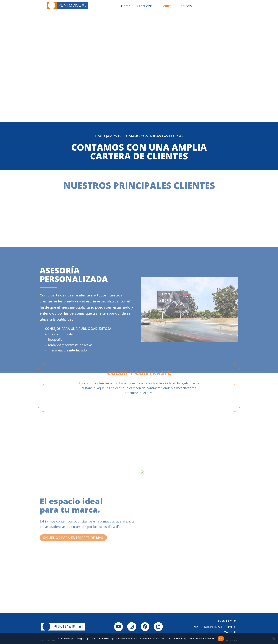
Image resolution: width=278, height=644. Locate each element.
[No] (274, 639)
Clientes (166, 6)
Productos (145, 6)
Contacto (185, 6)
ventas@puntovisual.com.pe (215, 627)
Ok (221, 638)
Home (126, 6)
